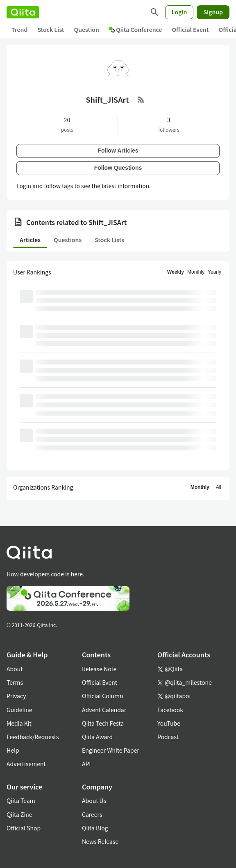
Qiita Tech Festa (103, 723)
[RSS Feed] (141, 99)
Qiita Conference (136, 29)
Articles (30, 240)
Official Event (190, 29)
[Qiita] (23, 12)
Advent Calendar (104, 710)
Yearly (214, 272)
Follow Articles (118, 151)
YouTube (169, 723)
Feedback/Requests (33, 737)
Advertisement (26, 764)
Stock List (51, 29)
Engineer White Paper (111, 750)
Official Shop (24, 828)
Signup (213, 12)
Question (87, 29)
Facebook (170, 710)
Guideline (19, 710)
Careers (92, 814)
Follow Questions (118, 168)
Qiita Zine (19, 814)
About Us (94, 801)
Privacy (16, 696)
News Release (100, 841)
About (15, 669)
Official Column (103, 696)
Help (13, 750)
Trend (19, 29)
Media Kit (19, 723)
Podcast (168, 737)
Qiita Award (97, 737)
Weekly (176, 272)
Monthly (196, 272)
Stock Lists (109, 240)
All (219, 487)
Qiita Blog (95, 828)
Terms (15, 682)
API (86, 764)
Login (179, 12)
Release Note (99, 669)
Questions (68, 240)
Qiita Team (21, 801)
